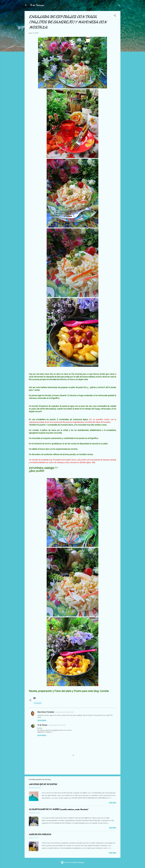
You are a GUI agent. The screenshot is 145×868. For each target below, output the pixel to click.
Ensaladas (38, 703)
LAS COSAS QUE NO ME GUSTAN (43, 784)
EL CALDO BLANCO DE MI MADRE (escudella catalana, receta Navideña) (58, 809)
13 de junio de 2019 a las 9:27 (57, 725)
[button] (115, 16)
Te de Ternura (42, 725)
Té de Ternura (37, 5)
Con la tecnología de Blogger (73, 862)
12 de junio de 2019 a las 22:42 (64, 712)
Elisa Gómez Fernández (46, 712)
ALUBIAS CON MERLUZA (40, 834)
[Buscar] (119, 6)
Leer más (112, 803)
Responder (42, 721)
